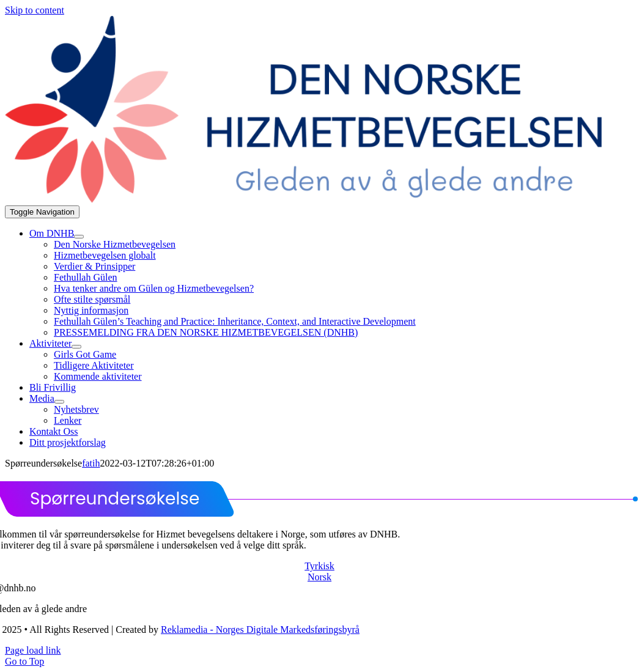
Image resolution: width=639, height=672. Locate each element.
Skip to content (35, 10)
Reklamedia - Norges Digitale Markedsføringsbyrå (260, 630)
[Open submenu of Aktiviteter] (76, 347)
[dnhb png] (318, 200)
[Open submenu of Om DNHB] (79, 237)
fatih (91, 463)
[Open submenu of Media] (59, 402)
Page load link (33, 650)
